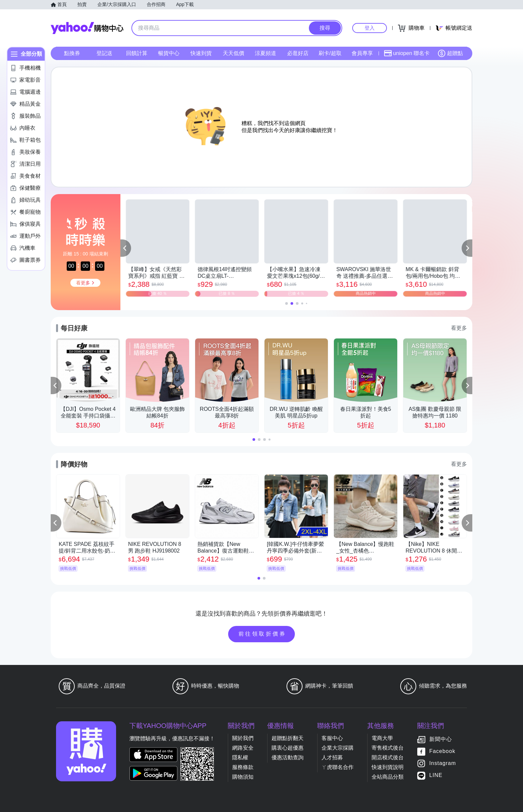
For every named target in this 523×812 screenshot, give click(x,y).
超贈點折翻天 (288, 738)
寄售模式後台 (388, 748)
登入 (370, 28)
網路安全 (243, 748)
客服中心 (332, 738)
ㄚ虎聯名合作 (338, 767)
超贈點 (450, 53)
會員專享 (362, 53)
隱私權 (240, 757)
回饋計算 (137, 53)
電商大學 (382, 738)
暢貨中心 (169, 53)
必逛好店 (298, 53)
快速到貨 (201, 53)
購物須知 (243, 777)
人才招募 (332, 757)
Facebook (442, 751)
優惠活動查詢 (288, 757)
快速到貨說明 (388, 767)
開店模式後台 (388, 757)
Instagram (443, 763)
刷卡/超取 (330, 53)
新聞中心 (441, 739)
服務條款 (243, 767)
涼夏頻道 (266, 53)
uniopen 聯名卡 (407, 53)
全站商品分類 (388, 777)
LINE (436, 775)
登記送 (104, 53)
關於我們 (243, 738)
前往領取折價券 (263, 634)
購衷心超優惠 (288, 748)
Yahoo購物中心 (87, 28)
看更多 (459, 328)
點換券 (72, 53)
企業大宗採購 (338, 748)
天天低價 (233, 53)
